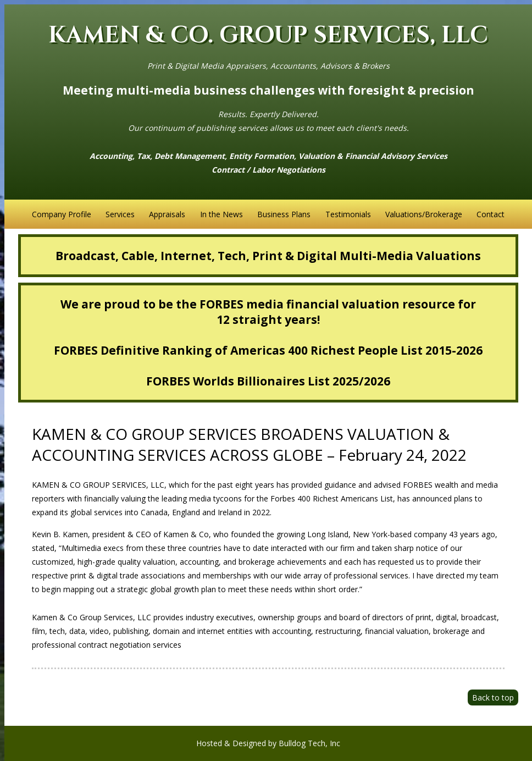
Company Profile (62, 214)
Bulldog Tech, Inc (309, 743)
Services (120, 214)
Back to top (493, 697)
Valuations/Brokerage (424, 214)
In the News (221, 214)
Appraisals (167, 214)
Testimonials (348, 214)
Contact (491, 214)
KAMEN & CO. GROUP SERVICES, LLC (268, 35)
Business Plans (284, 214)
